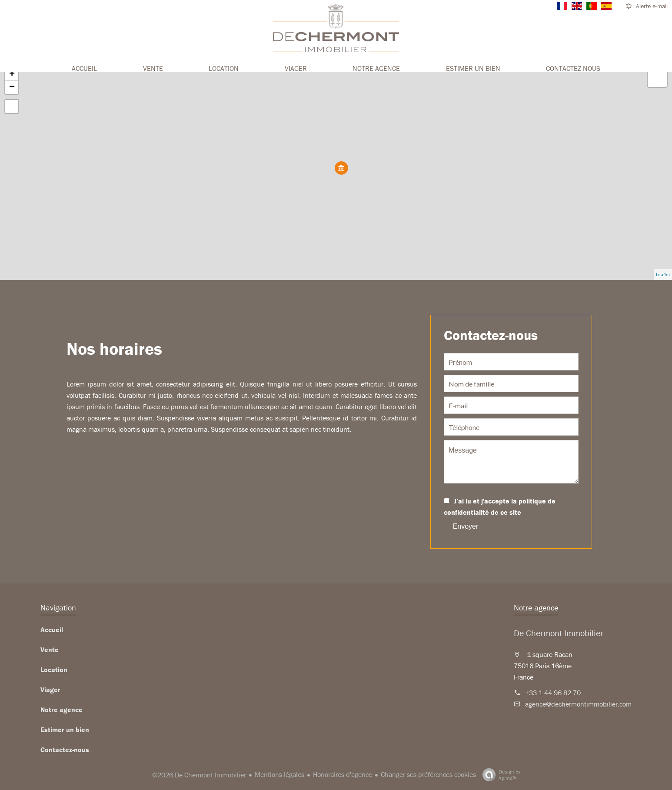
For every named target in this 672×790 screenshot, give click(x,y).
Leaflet (663, 274)
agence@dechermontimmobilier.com (578, 704)
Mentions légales (279, 774)
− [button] (12, 87)
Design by (499, 775)
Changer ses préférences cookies (428, 774)
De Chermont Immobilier (559, 633)
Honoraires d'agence (343, 774)
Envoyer (466, 526)
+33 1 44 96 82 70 (553, 693)
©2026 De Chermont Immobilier (199, 775)
